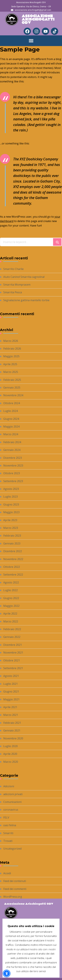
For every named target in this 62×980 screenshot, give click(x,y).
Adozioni (9, 786)
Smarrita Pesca (13, 292)
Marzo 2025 (11, 372)
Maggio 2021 (11, 699)
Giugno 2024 (11, 419)
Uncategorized (12, 849)
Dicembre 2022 (13, 551)
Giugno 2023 (11, 504)
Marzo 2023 (11, 528)
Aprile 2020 (10, 754)
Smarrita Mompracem (17, 285)
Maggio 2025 (11, 356)
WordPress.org (13, 897)
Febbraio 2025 (12, 380)
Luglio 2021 (10, 684)
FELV (6, 817)
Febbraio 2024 (12, 442)
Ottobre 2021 (12, 660)
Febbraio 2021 (12, 723)
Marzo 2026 (11, 341)
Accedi (7, 873)
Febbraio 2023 (12, 536)
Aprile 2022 (10, 614)
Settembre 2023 (13, 481)
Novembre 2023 (13, 465)
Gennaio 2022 (12, 637)
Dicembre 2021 (13, 645)
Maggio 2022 (11, 606)
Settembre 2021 (13, 668)
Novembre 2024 (13, 395)
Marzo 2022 (11, 621)
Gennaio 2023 (12, 543)
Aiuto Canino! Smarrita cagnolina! (24, 277)
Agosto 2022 (11, 582)
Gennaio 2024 (12, 450)
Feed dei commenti (15, 889)
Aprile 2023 (10, 520)
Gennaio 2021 (12, 730)
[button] (31, 41)
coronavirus (11, 810)
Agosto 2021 (11, 676)
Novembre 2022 (13, 559)
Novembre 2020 (13, 738)
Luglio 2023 (10, 497)
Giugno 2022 (11, 598)
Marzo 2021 (11, 715)
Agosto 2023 (11, 489)
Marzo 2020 (11, 762)
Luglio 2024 (10, 411)
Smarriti (8, 833)
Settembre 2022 (13, 575)
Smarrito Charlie (13, 269)
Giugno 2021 (11, 691)
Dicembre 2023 (13, 458)
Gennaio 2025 (12, 388)
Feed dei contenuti (15, 881)
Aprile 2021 (10, 707)
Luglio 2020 (10, 746)
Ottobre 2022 (12, 567)
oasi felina (10, 825)
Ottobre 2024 (12, 403)
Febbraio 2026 (12, 349)
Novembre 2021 (13, 653)
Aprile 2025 (10, 364)
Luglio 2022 (10, 590)
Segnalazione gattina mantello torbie (26, 300)
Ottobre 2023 (12, 473)
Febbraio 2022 (12, 629)
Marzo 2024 (11, 434)
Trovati (8, 841)
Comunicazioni (12, 802)
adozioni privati (13, 794)
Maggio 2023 (11, 512)
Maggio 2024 (11, 427)
